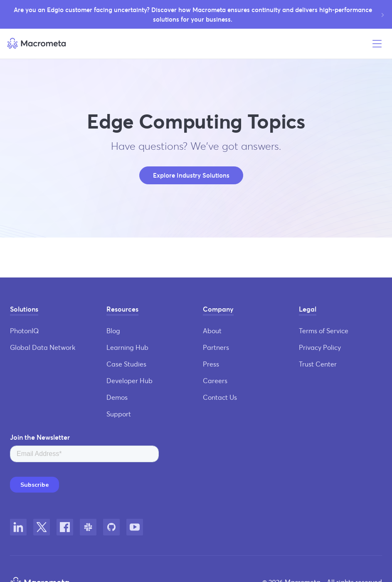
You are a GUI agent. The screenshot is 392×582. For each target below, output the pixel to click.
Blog (113, 331)
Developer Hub (129, 380)
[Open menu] (377, 44)
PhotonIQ (24, 331)
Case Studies (126, 364)
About (212, 331)
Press (211, 364)
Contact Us (220, 397)
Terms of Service (324, 331)
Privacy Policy (320, 347)
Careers (215, 380)
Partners (216, 347)
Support (119, 414)
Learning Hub (127, 347)
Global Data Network (43, 347)
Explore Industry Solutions (191, 175)
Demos (117, 397)
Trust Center (318, 364)
